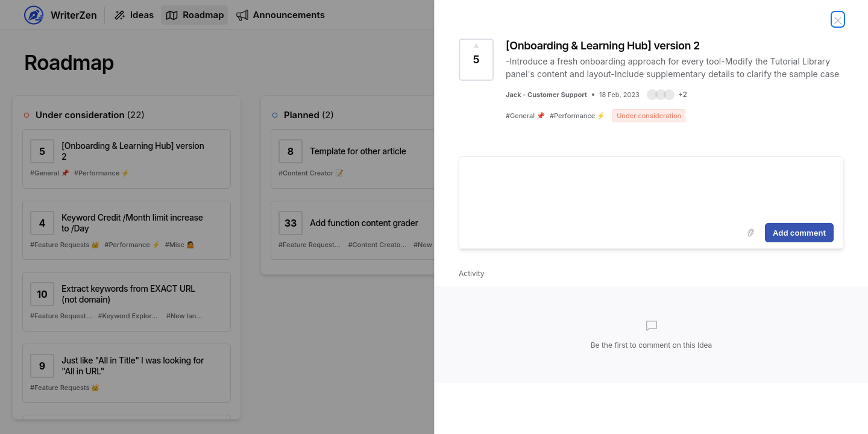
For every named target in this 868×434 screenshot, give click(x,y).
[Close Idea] (838, 19)
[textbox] (651, 187)
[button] (667, 95)
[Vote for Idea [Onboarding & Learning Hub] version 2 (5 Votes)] (476, 60)
